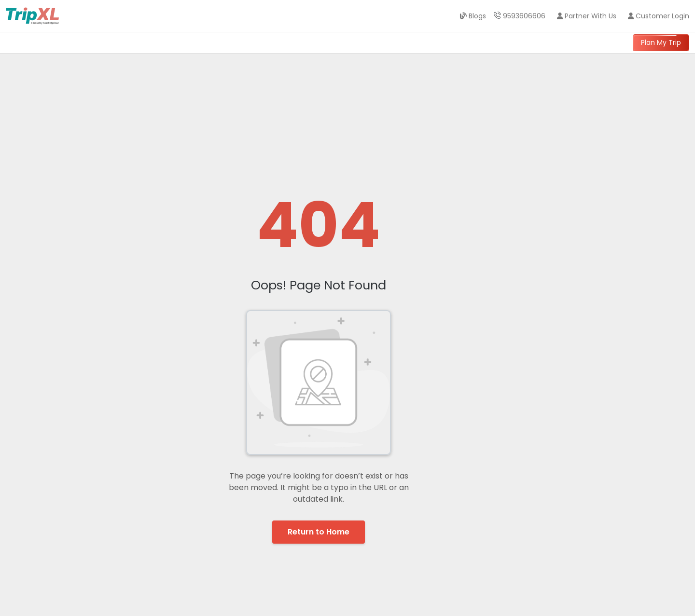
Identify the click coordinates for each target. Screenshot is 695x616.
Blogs (473, 16)
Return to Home (319, 532)
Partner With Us (587, 16)
